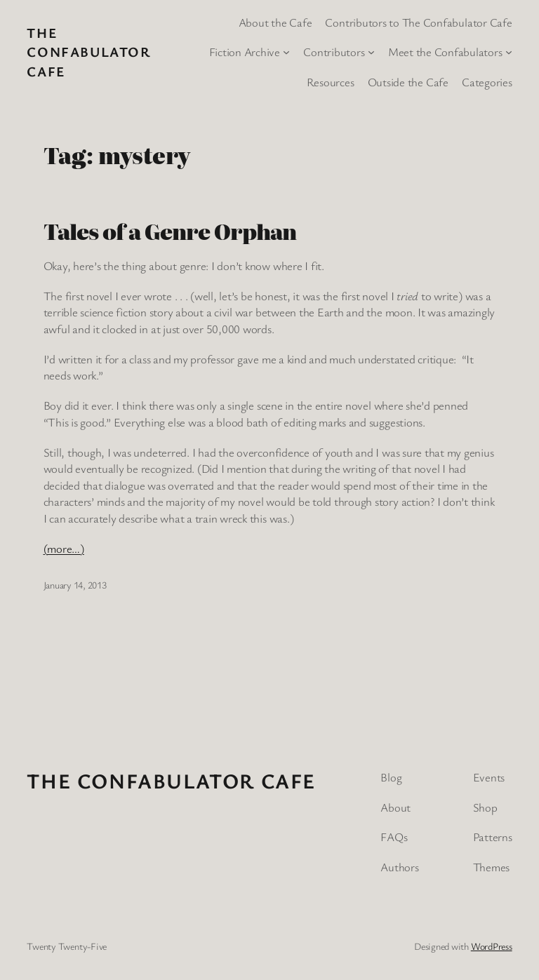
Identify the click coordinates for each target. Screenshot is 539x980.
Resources (331, 82)
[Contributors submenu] (371, 52)
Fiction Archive (245, 52)
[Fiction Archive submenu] (286, 52)
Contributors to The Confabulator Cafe (418, 22)
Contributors (334, 52)
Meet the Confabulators (445, 52)
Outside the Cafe (408, 82)
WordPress (492, 946)
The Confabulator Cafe (88, 52)
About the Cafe (275, 22)
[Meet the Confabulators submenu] (509, 52)
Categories (487, 82)
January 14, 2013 (75, 585)
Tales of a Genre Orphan (170, 231)
